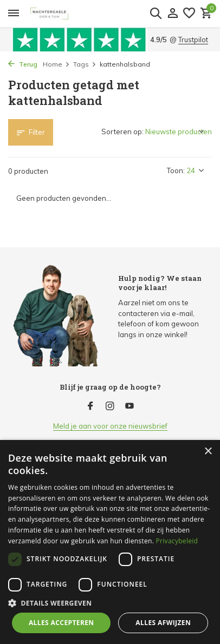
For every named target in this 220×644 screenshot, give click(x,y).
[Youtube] (130, 406)
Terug (23, 64)
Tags (85, 64)
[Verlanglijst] (189, 14)
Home (56, 64)
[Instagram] (110, 406)
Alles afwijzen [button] (163, 623)
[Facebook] (90, 406)
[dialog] (110, 542)
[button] (110, 603)
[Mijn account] (173, 14)
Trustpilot (193, 40)
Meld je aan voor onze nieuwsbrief (110, 426)
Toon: (176, 170)
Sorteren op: (122, 132)
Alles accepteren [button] (62, 623)
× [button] (208, 452)
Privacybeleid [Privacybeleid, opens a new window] (177, 541)
